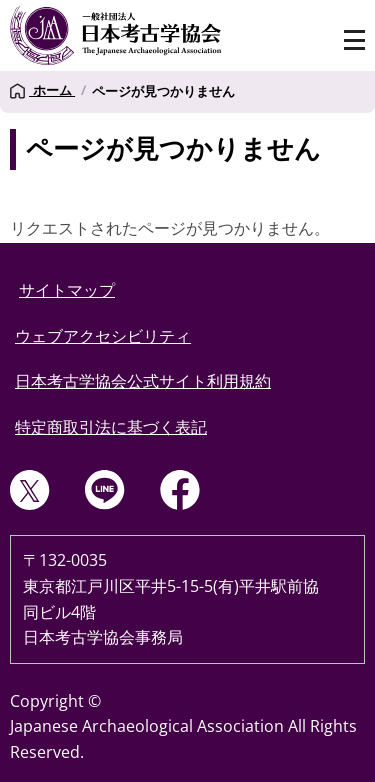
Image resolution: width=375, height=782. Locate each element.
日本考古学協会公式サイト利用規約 (143, 381)
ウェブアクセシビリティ (103, 336)
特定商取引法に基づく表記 (111, 427)
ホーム (42, 91)
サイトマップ (67, 290)
